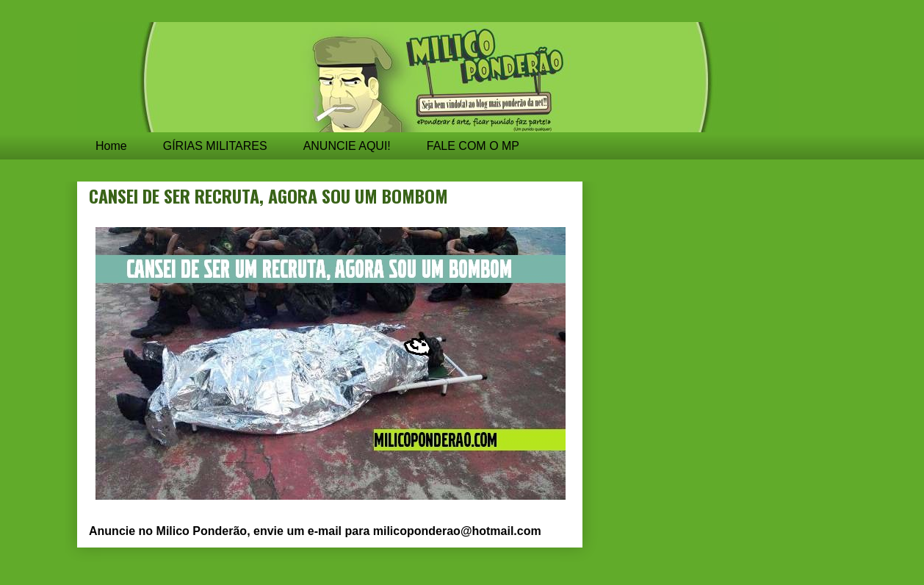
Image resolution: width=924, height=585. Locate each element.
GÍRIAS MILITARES (215, 146)
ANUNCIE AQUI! (347, 146)
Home (111, 146)
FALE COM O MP (473, 146)
